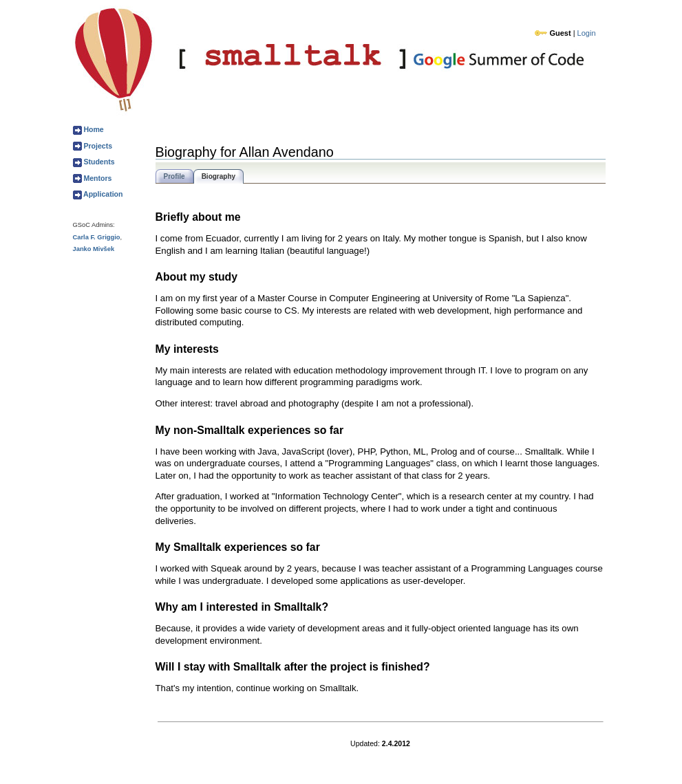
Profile (174, 176)
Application (103, 194)
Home (93, 129)
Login (587, 33)
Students (98, 162)
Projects (97, 146)
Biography (219, 176)
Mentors (97, 178)
